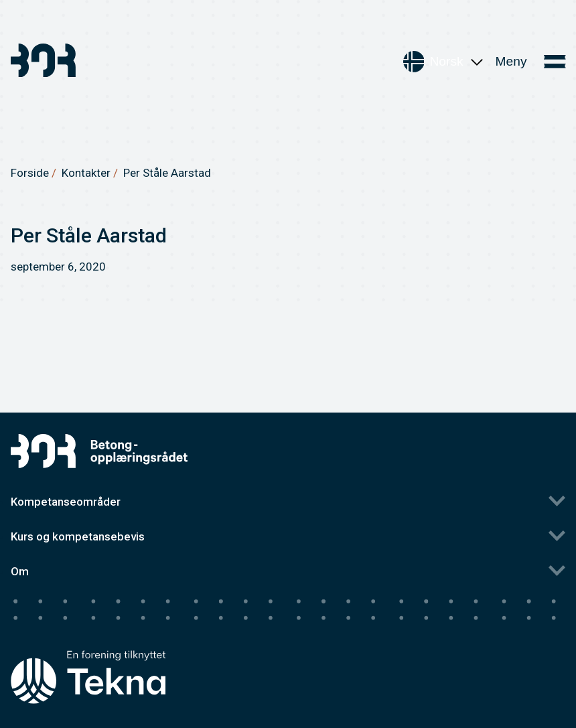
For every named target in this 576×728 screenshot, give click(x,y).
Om (20, 571)
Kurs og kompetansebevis (78, 536)
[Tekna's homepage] (88, 652)
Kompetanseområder (66, 502)
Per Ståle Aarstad (167, 173)
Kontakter (86, 173)
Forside (30, 173)
